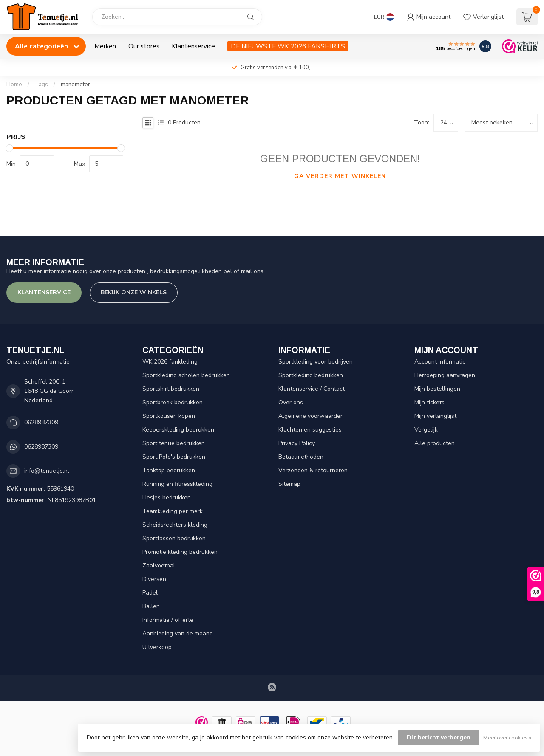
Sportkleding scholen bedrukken (186, 375)
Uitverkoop (157, 647)
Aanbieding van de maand (178, 633)
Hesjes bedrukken (167, 498)
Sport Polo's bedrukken (174, 457)
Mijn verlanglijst (435, 416)
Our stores (144, 46)
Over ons (291, 402)
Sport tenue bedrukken (174, 443)
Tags (41, 85)
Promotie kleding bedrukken (180, 552)
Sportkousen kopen (169, 416)
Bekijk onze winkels (134, 292)
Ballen (151, 606)
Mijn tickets (429, 402)
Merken (105, 46)
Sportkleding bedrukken (311, 375)
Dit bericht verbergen (439, 738)
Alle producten (435, 443)
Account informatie (440, 362)
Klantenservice (193, 46)
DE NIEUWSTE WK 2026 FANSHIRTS (288, 46)
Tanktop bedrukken (169, 470)
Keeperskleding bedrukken (178, 430)
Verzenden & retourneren (313, 470)
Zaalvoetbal (159, 566)
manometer (75, 85)
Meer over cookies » (507, 738)
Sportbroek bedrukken (173, 402)
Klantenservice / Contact (312, 389)
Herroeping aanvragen (445, 375)
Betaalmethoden (301, 457)
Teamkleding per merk (173, 511)
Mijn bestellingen (437, 389)
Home (14, 85)
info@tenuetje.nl (47, 471)
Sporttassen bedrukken (174, 538)
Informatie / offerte (168, 620)
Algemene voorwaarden (311, 416)
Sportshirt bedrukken (171, 389)
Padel (150, 593)
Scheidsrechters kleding (175, 525)
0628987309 (41, 422)
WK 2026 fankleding (170, 362)
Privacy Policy (297, 443)
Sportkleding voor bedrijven (316, 362)
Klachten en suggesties (310, 430)
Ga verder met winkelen (340, 176)
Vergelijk (426, 430)
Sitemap (289, 484)
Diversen (154, 579)
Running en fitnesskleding (177, 484)
